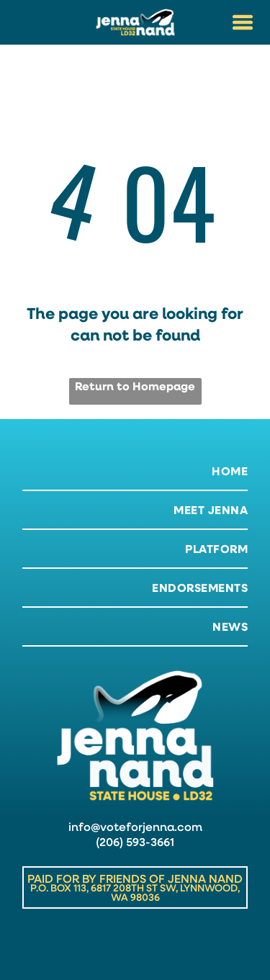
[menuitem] (135, 472)
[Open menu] (243, 22)
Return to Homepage (135, 386)
